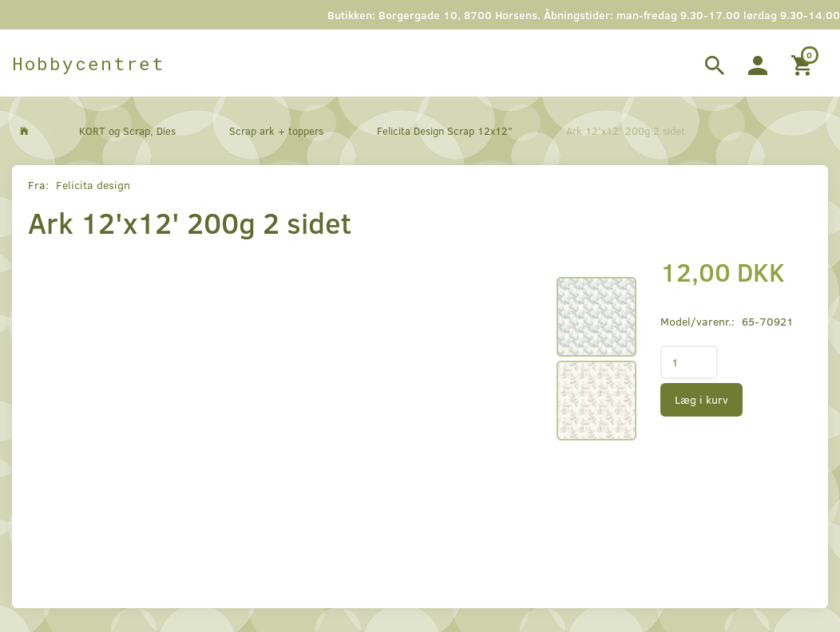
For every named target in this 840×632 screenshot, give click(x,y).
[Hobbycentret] (88, 63)
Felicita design (93, 185)
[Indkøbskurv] (804, 63)
